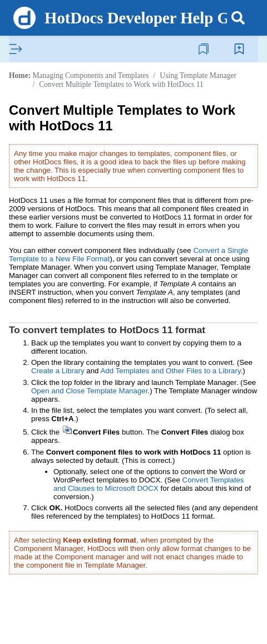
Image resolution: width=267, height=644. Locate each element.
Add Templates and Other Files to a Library (170, 371)
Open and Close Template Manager (89, 391)
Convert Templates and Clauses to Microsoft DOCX (149, 484)
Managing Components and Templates (90, 75)
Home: (20, 75)
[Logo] (24, 18)
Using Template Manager (198, 75)
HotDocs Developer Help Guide (152, 18)
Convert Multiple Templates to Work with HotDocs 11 (121, 84)
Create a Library (58, 371)
